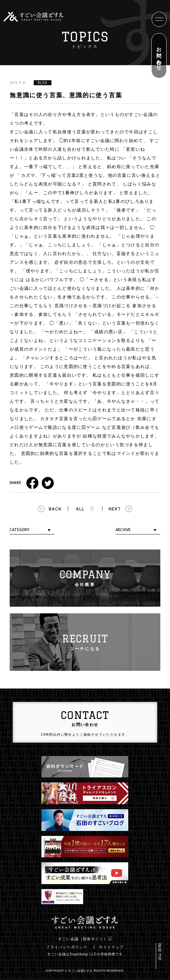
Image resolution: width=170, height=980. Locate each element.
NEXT (115, 509)
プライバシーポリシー (67, 947)
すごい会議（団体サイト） (85, 939)
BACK (55, 509)
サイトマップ (111, 947)
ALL (80, 509)
